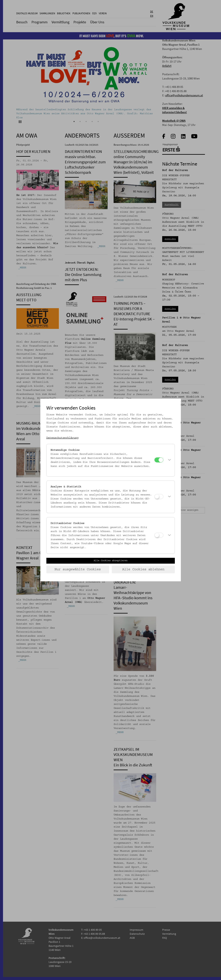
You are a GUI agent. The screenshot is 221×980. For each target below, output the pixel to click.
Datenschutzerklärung (62, 438)
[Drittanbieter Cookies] (159, 535)
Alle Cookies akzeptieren (111, 561)
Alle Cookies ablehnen (143, 569)
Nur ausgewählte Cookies (78, 569)
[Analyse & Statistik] (159, 497)
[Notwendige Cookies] (159, 460)
